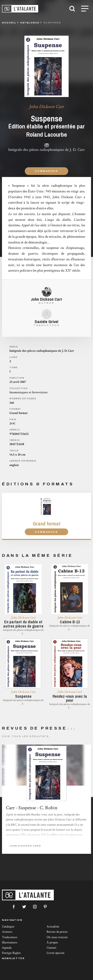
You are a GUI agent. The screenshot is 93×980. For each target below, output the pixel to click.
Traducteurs (10, 937)
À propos (52, 943)
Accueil (9, 23)
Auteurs (7, 932)
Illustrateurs (10, 943)
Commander (46, 171)
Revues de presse (57, 932)
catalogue (30, 23)
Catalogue (8, 927)
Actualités (53, 927)
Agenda (7, 948)
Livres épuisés (56, 953)
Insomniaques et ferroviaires (29, 392)
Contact (51, 948)
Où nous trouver (57, 937)
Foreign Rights (11, 953)
